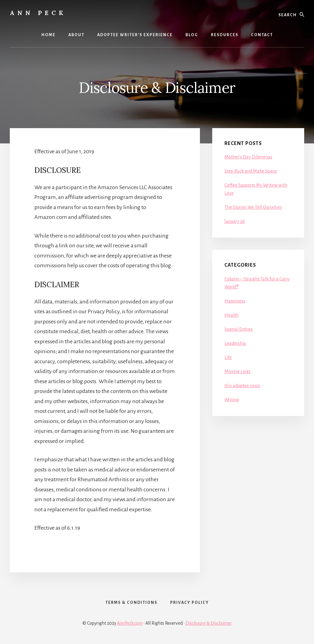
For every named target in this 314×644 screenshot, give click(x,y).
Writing (232, 400)
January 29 (235, 221)
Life (228, 357)
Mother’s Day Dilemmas (248, 157)
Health (232, 315)
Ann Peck (38, 13)
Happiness (235, 301)
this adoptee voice (242, 386)
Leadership (235, 343)
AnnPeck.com (130, 623)
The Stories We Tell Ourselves (253, 207)
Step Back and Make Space (251, 171)
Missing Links (237, 372)
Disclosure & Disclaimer (209, 623)
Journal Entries (239, 329)
